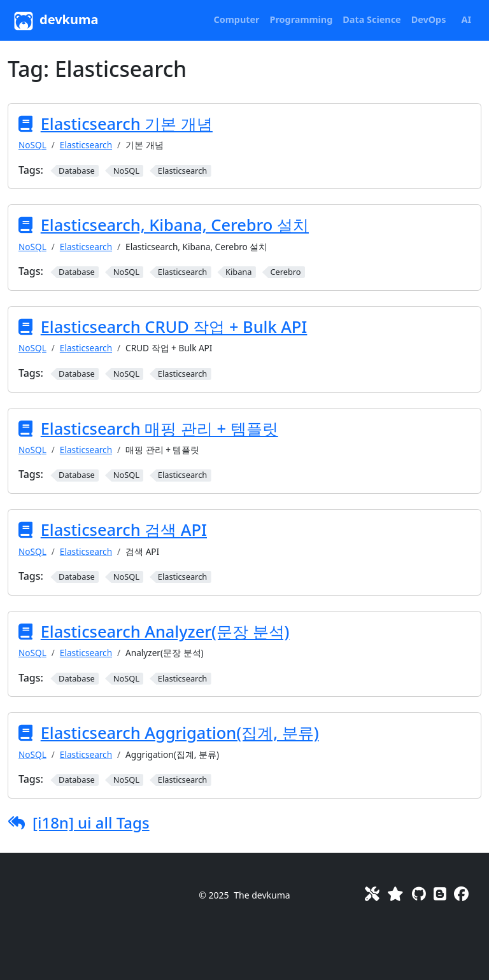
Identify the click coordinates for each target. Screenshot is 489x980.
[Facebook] (461, 894)
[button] (237, 20)
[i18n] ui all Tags (91, 822)
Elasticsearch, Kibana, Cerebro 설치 (175, 225)
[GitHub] (419, 894)
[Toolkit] (372, 894)
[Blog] (440, 894)
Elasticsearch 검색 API (124, 529)
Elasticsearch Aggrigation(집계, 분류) (180, 732)
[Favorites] (395, 894)
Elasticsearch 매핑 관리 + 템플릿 (159, 428)
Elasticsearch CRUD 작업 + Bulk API (174, 326)
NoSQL (32, 145)
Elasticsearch (86, 145)
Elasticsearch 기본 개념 (127, 123)
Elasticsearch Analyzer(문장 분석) (165, 631)
